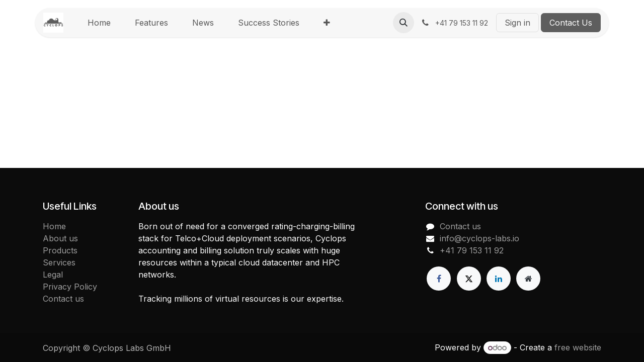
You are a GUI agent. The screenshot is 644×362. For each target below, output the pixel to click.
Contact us (63, 299)
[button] (404, 23)
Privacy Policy (70, 287)
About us (60, 238)
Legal (53, 275)
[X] (469, 279)
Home (54, 226)
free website (578, 347)
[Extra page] (528, 279)
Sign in (517, 23)
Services (59, 262)
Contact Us (571, 23)
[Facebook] (439, 279)
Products (60, 250)
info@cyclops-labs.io (479, 238)
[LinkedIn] (499, 279)
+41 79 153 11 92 (472, 250)
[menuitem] (99, 23)
